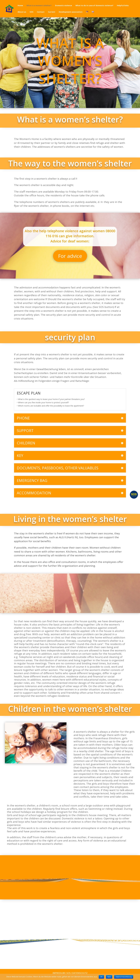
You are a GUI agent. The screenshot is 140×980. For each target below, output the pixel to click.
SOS (32, 12)
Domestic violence (64, 6)
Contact (41, 12)
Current (52, 12)
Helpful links (123, 6)
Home (20, 6)
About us (22, 12)
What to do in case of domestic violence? (94, 6)
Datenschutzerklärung (124, 977)
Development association (71, 12)
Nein (109, 977)
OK (101, 977)
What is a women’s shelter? (39, 6)
